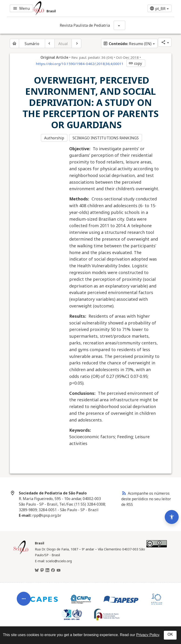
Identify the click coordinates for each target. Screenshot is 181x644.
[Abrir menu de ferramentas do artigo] (24, 595)
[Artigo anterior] (50, 43)
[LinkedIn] (47, 570)
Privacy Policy (148, 635)
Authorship (54, 138)
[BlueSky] (37, 570)
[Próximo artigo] (76, 43)
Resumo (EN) (127, 44)
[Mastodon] (42, 570)
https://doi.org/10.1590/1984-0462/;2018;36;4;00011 (80, 64)
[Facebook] (53, 570)
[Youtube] (59, 570)
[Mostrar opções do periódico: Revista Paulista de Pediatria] (119, 25)
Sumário (32, 44)
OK (170, 634)
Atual (63, 44)
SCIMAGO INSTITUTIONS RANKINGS (106, 138)
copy (135, 63)
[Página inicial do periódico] (14, 43)
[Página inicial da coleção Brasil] (21, 553)
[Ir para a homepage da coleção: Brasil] (63, 8)
